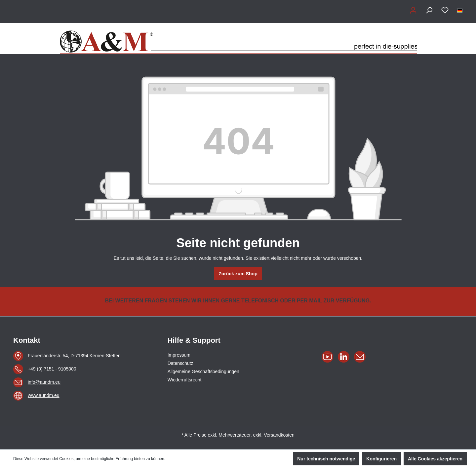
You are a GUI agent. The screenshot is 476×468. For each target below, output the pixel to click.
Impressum (179, 355)
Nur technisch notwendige (326, 459)
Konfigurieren (381, 459)
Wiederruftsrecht (185, 380)
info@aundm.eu (44, 382)
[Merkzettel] (445, 10)
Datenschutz (180, 363)
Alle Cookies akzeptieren (435, 459)
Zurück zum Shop (238, 274)
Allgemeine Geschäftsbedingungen (203, 371)
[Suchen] (429, 10)
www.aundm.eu (44, 395)
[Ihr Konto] (413, 10)
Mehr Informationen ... (186, 459)
